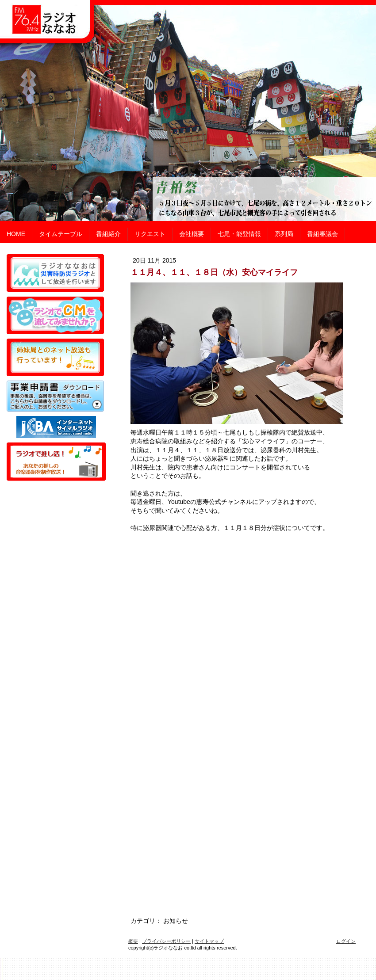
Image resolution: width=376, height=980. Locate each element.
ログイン (346, 941)
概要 (133, 941)
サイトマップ (209, 941)
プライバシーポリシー (166, 941)
